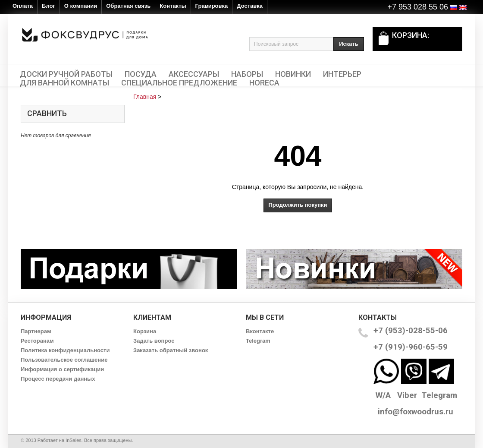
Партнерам (36, 331)
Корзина (145, 331)
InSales (74, 440)
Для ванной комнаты (64, 83)
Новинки (293, 74)
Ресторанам (37, 341)
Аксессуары (194, 74)
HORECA (264, 83)
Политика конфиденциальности (65, 350)
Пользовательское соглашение (64, 360)
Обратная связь (128, 6)
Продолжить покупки (298, 205)
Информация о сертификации (62, 369)
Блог (49, 6)
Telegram (258, 341)
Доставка (250, 6)
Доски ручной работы (66, 74)
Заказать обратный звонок (171, 350)
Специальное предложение (179, 83)
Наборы (247, 74)
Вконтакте (260, 331)
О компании (81, 6)
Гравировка (212, 6)
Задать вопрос (154, 341)
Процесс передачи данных (58, 379)
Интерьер (342, 74)
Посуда (141, 74)
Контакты (173, 6)
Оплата (23, 6)
